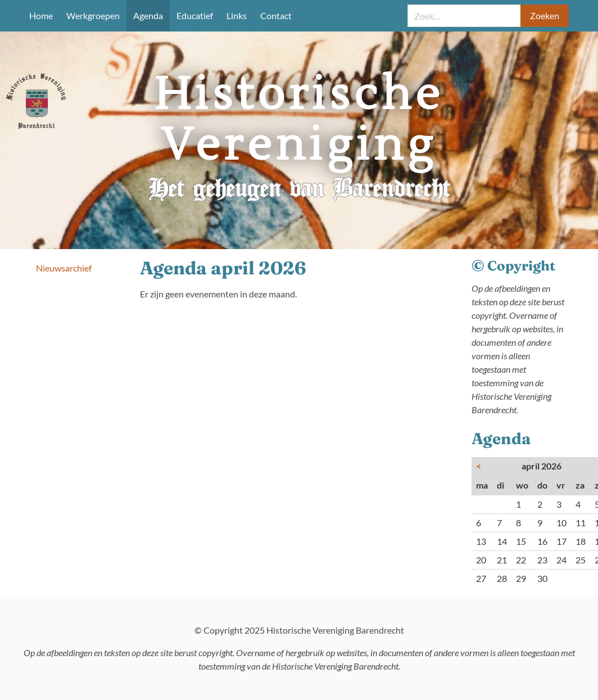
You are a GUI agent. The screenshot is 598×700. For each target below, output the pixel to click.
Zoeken (545, 15)
